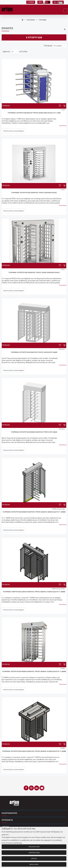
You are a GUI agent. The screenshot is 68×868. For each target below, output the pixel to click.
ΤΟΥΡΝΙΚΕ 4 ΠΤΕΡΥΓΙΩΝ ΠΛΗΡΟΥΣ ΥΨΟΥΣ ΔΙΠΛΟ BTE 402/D (34, 352)
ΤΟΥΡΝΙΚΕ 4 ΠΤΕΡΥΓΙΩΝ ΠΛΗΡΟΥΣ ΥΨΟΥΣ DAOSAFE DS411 (34, 192)
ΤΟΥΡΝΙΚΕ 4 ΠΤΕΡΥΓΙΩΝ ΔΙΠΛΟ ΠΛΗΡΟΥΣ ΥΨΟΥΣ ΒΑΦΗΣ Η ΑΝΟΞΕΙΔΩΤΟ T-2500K (34, 751)
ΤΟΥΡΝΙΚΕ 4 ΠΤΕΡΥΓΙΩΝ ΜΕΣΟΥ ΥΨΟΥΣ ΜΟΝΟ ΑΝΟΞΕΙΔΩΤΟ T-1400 (34, 113)
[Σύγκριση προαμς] (57, 3)
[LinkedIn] (37, 788)
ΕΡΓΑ (40, 2)
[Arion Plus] (7, 10)
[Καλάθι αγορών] (48, 3)
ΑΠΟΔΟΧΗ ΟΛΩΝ (34, 847)
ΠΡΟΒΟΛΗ (6, 106)
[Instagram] (31, 788)
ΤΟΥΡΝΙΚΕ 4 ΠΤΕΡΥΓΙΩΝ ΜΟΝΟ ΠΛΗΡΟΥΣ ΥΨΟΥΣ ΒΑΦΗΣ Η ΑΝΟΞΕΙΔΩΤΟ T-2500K (34, 671)
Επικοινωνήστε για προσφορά (14, 131)
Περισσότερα (63, 126)
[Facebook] (26, 788)
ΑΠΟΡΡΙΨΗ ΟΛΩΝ (34, 853)
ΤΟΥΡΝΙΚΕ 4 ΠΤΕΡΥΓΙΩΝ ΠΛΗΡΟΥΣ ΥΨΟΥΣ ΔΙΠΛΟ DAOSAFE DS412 (34, 272)
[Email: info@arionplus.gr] (42, 788)
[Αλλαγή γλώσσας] (61, 3)
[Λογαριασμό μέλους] (44, 3)
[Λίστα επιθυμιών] (53, 3)
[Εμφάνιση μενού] (65, 11)
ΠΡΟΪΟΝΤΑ (31, 20)
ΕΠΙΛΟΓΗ (34, 858)
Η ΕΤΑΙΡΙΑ (31, 2)
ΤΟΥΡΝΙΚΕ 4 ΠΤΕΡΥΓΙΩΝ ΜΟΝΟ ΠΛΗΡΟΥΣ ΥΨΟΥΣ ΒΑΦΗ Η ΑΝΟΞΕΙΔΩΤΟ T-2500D (34, 512)
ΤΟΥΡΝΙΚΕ (42, 20)
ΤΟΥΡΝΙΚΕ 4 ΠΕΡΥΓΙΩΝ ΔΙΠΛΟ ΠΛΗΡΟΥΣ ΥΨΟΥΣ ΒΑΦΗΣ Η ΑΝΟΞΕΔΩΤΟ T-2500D (34, 592)
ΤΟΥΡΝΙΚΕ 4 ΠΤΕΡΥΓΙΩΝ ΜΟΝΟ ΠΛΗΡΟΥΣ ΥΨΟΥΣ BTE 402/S (34, 432)
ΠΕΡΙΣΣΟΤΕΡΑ (34, 864)
